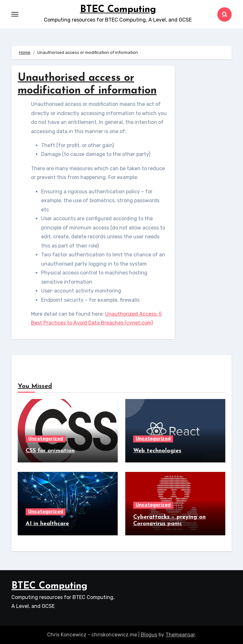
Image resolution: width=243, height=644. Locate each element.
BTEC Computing (118, 10)
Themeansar (180, 635)
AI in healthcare (47, 524)
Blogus (149, 635)
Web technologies (157, 451)
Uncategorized (46, 439)
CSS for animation (50, 451)
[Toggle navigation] (15, 14)
